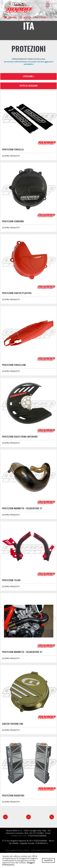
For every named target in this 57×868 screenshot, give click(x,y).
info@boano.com (19, 836)
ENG (44, 17)
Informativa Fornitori (41, 850)
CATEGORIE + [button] (29, 76)
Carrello (10, 17)
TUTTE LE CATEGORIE (28, 86)
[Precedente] (5, 817)
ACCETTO (48, 860)
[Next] (52, 817)
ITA (36, 17)
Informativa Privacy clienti (17, 850)
